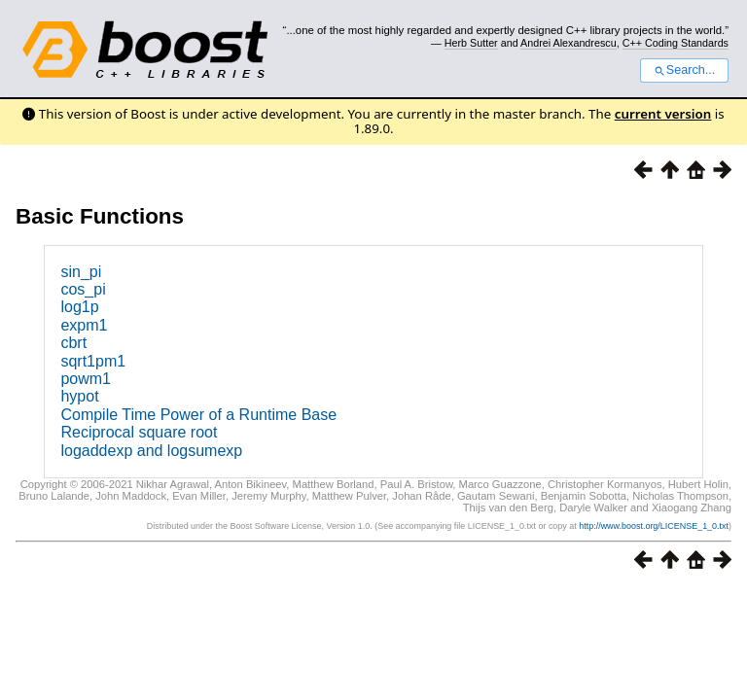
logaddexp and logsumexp (151, 451)
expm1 (84, 325)
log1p (79, 307)
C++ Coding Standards (676, 43)
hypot (79, 396)
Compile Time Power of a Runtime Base (198, 415)
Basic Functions (100, 216)
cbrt (73, 343)
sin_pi (81, 272)
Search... (684, 70)
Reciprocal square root (139, 432)
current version (663, 114)
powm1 (86, 379)
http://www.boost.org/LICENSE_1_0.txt (654, 526)
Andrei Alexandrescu (569, 43)
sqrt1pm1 (93, 361)
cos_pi (83, 289)
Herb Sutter (471, 43)
